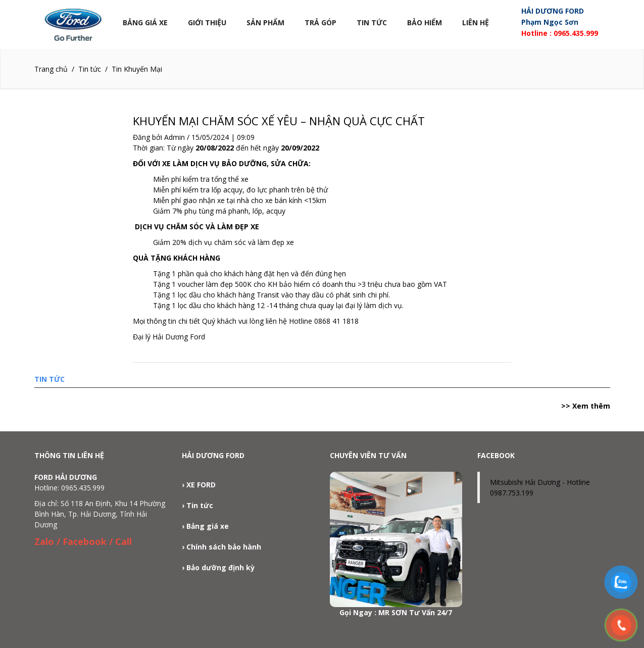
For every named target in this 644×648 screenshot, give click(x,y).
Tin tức (372, 22)
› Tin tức (197, 505)
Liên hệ (476, 22)
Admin (175, 137)
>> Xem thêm (586, 406)
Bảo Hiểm (425, 22)
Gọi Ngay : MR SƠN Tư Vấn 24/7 (396, 612)
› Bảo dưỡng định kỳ (218, 567)
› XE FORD (199, 485)
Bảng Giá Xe (145, 22)
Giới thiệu (207, 22)
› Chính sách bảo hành (221, 547)
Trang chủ (51, 69)
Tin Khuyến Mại (137, 69)
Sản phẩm (265, 22)
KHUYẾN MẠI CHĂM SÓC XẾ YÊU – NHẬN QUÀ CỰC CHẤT (279, 121)
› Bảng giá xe (205, 526)
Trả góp (320, 22)
